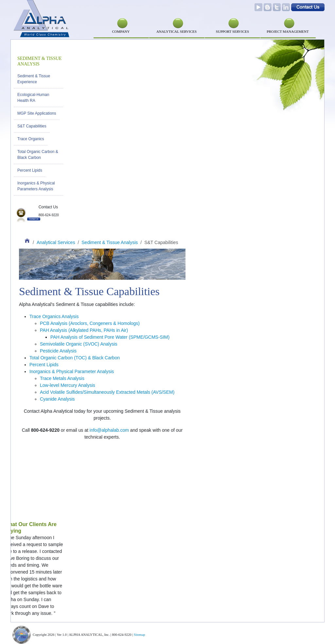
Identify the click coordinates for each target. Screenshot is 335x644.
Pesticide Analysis (58, 351)
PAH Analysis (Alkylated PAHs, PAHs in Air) (84, 330)
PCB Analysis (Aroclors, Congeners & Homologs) (90, 323)
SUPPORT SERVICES (232, 31)
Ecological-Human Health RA (33, 98)
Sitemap (139, 635)
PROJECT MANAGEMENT (288, 31)
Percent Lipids (30, 170)
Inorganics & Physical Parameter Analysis (72, 371)
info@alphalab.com (109, 430)
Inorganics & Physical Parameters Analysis (36, 186)
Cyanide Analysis (57, 399)
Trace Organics (31, 139)
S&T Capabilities (32, 126)
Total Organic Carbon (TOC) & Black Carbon (75, 358)
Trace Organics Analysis (54, 316)
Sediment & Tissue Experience (34, 79)
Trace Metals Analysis (62, 378)
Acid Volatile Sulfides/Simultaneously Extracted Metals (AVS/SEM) (107, 392)
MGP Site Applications (37, 113)
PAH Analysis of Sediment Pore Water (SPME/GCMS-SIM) (110, 337)
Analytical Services (176, 31)
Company (121, 31)
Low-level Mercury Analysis (68, 385)
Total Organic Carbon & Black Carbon (38, 155)
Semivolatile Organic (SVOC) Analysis (79, 344)
